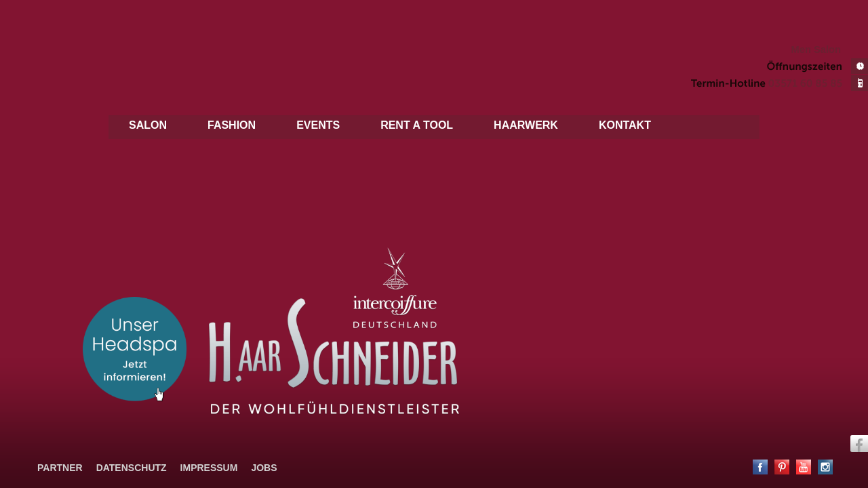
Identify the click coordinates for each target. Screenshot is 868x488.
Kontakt (625, 125)
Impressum (209, 468)
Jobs (264, 468)
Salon (148, 125)
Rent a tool (417, 125)
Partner (60, 468)
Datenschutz (132, 468)
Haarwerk (526, 125)
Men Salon (816, 49)
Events (318, 125)
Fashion (232, 125)
